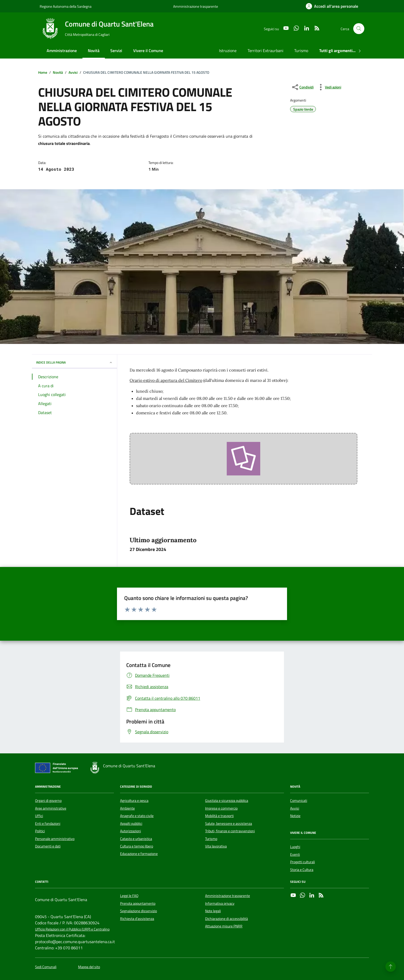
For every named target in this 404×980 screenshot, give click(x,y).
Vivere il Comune (148, 51)
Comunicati (299, 801)
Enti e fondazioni (48, 823)
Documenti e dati (48, 846)
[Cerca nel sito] (359, 29)
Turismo (301, 51)
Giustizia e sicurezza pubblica (227, 801)
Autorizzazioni (131, 831)
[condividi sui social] (302, 87)
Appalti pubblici (131, 823)
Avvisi (295, 808)
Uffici (39, 816)
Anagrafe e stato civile (137, 816)
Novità (94, 51)
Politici (40, 831)
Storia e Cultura (302, 870)
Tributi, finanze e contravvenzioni (230, 831)
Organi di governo (48, 801)
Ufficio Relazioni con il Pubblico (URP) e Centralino (72, 929)
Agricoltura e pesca (134, 801)
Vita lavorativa (216, 846)
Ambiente (127, 808)
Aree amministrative (51, 808)
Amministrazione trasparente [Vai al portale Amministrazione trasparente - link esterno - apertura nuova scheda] (196, 6)
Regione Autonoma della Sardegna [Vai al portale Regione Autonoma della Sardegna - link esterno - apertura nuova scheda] (66, 6)
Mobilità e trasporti (219, 816)
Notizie (295, 816)
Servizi (116, 51)
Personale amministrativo (55, 839)
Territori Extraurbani (266, 51)
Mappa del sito (89, 967)
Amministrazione (62, 51)
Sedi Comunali (46, 967)
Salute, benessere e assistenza (229, 823)
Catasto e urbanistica (136, 839)
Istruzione (228, 51)
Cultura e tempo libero (137, 846)
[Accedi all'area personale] (332, 6)
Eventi (295, 854)
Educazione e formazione (139, 854)
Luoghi (295, 847)
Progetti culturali (302, 862)
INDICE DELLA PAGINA (74, 362)
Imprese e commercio (221, 808)
